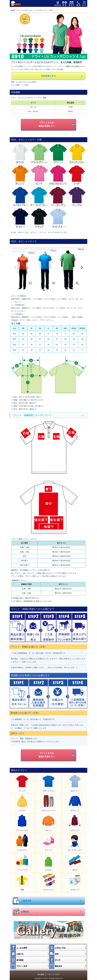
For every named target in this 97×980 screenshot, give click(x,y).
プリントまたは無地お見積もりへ (47, 124)
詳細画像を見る (48, 76)
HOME (13, 10)
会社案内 (41, 972)
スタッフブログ (53, 972)
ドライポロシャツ (41, 10)
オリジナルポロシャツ (25, 10)
